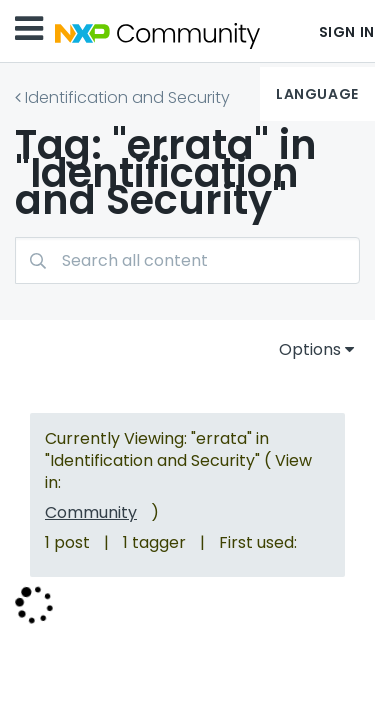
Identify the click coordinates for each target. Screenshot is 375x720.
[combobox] (187, 260)
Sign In (347, 32)
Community (91, 512)
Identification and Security (127, 97)
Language (317, 94)
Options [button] (310, 349)
